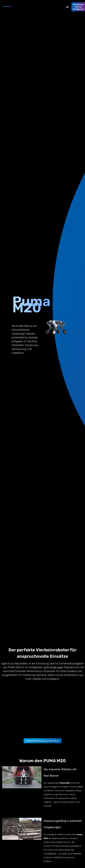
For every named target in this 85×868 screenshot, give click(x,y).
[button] (67, 7)
